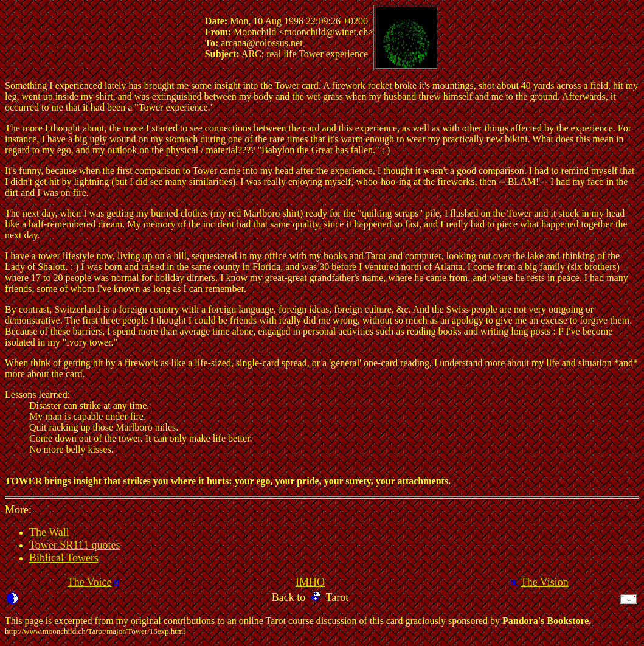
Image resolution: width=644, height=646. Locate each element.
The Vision (545, 582)
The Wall (49, 532)
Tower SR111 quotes (74, 545)
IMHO (310, 582)
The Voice (90, 582)
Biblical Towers (64, 558)
